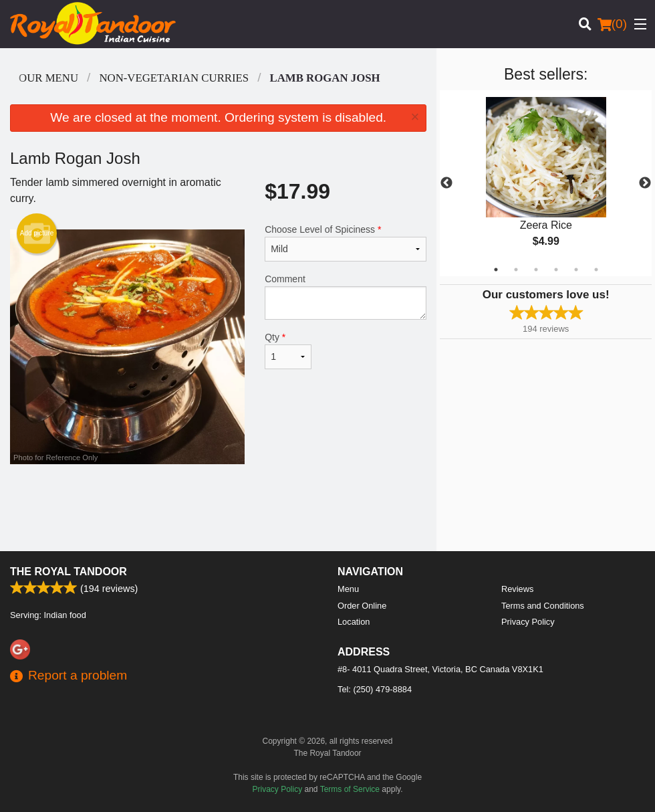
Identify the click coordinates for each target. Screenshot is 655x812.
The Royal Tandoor (69, 572)
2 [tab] (516, 270)
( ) (612, 24)
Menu (348, 589)
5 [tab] (576, 270)
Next (645, 183)
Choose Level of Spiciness (346, 243)
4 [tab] (556, 270)
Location (354, 622)
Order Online (362, 606)
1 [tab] (496, 270)
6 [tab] (596, 270)
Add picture (37, 233)
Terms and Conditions (543, 606)
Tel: (375, 689)
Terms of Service (350, 789)
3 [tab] (536, 270)
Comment (346, 297)
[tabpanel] (546, 183)
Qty (288, 350)
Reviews (517, 589)
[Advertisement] (218, 508)
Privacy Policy (528, 622)
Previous (446, 183)
